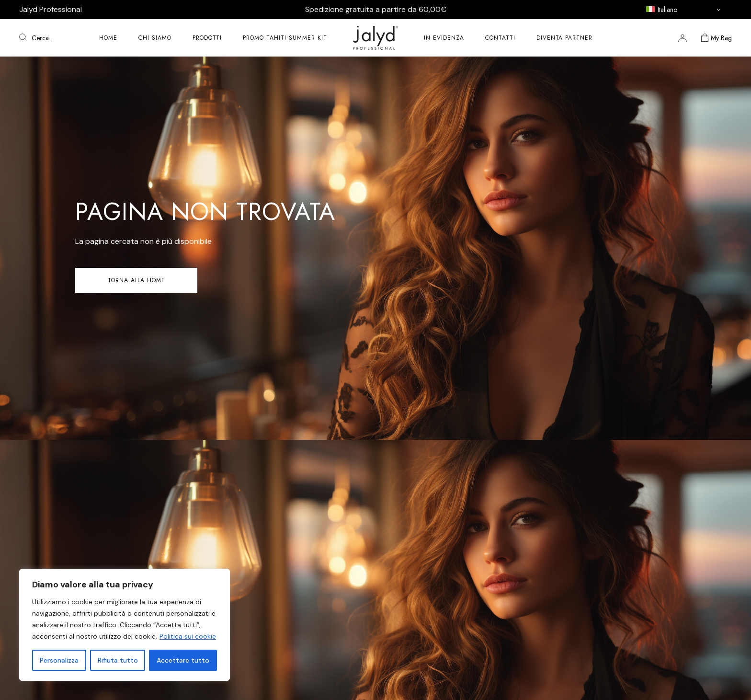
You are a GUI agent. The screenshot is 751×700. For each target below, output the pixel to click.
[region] (125, 625)
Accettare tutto (183, 660)
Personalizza (59, 660)
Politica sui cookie (188, 636)
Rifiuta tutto (118, 660)
